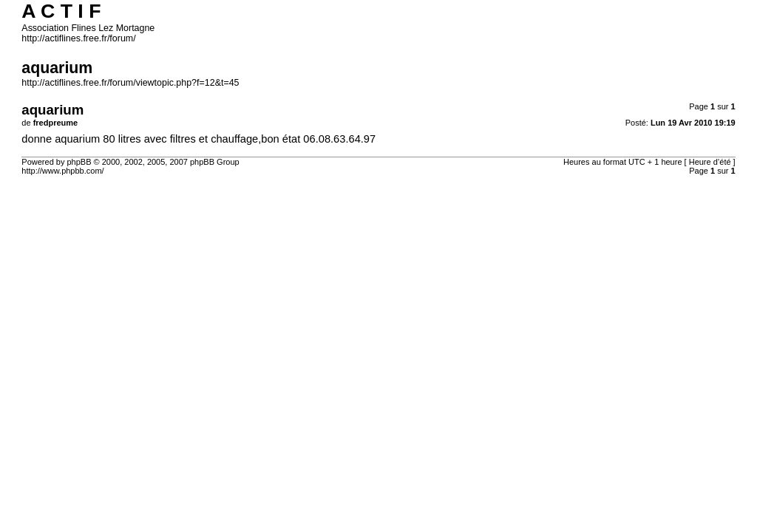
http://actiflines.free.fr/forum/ (78, 38)
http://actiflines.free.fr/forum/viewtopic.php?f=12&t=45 (130, 83)
